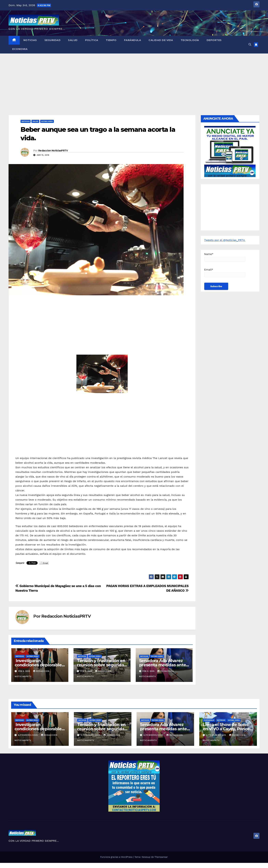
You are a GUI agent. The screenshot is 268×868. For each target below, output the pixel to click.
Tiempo (111, 40)
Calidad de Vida (161, 40)
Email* (225, 272)
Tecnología (190, 40)
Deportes (214, 40)
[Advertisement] (134, 79)
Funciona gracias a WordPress (117, 857)
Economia (20, 49)
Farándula (133, 40)
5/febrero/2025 (91, 735)
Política (92, 40)
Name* (225, 257)
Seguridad (53, 40)
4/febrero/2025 (154, 735)
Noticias (30, 40)
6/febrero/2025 (28, 735)
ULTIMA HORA (47, 121)
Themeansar (161, 857)
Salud (73, 40)
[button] (250, 45)
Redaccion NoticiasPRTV (53, 151)
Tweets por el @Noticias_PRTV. (225, 240)
